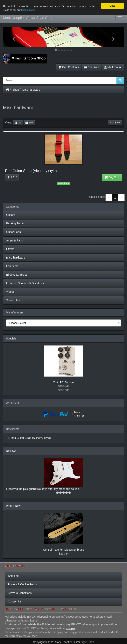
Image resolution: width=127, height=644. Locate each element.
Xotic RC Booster (63, 382)
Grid (29, 123)
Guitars (11, 215)
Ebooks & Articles (17, 275)
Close (112, 6)
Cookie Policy (28, 10)
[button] (12, 37)
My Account (113, 67)
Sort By (115, 123)
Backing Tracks (15, 223)
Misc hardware (31, 90)
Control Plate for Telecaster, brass (64, 550)
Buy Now (112, 177)
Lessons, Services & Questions (25, 283)
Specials (11, 338)
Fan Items (12, 266)
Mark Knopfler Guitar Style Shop (28, 18)
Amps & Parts (15, 240)
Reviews (11, 451)
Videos (10, 292)
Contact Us (15, 601)
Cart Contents (69, 67)
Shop (16, 90)
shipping (32, 621)
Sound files (13, 300)
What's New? (14, 506)
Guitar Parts (14, 232)
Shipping (13, 576)
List (18, 123)
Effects (10, 249)
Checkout (92, 67)
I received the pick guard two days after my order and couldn (42, 489)
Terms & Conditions (20, 593)
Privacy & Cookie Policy (22, 584)
